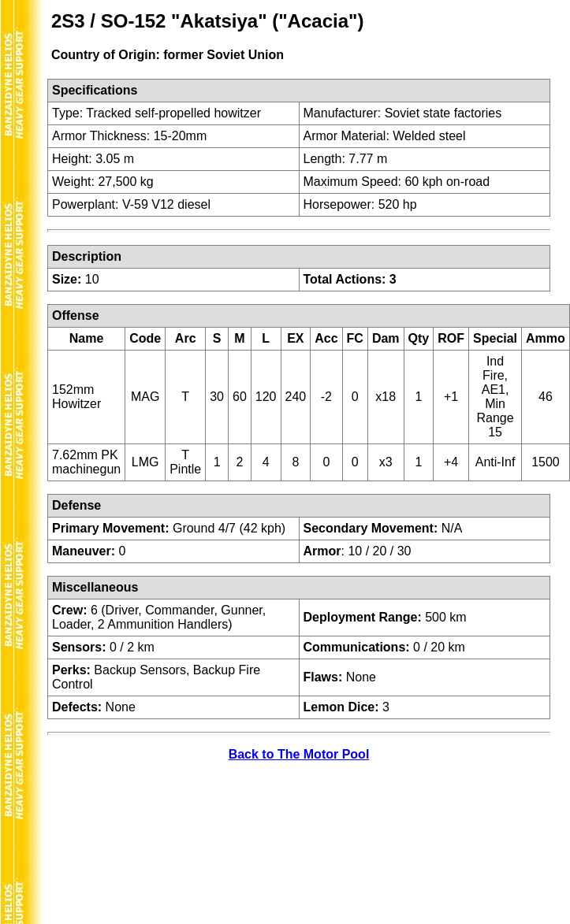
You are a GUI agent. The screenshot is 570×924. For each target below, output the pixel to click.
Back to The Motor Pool (299, 754)
